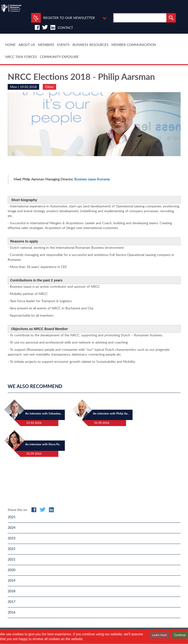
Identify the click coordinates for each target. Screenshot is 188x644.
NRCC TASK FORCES (21, 57)
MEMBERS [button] (46, 45)
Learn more (160, 635)
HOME (10, 45)
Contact (65, 28)
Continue (180, 635)
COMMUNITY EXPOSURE (59, 57)
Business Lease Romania (92, 179)
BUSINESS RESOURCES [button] (91, 45)
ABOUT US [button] (27, 45)
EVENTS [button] (63, 45)
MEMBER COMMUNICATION (134, 45)
